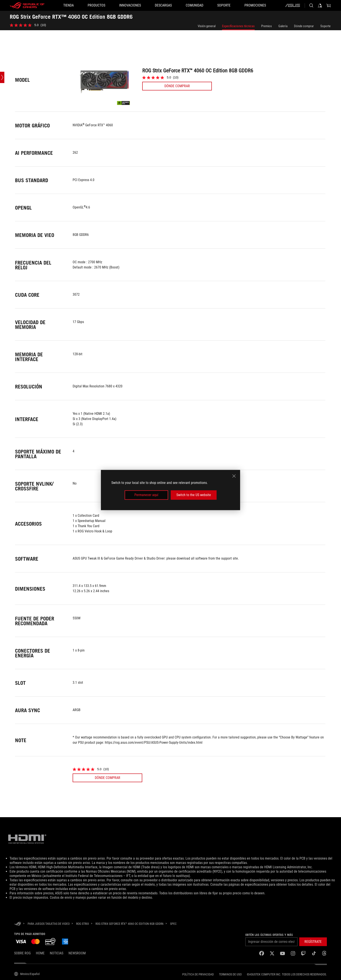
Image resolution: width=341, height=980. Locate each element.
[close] (234, 476)
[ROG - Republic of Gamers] (27, 5)
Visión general (207, 26)
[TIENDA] (69, 5)
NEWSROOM (77, 953)
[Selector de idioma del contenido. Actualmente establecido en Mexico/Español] (27, 974)
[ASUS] (293, 5)
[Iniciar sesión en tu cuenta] (320, 5)
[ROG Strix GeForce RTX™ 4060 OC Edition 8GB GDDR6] (130, 924)
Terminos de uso (230, 974)
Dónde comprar (304, 26)
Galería (283, 26)
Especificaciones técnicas (238, 26)
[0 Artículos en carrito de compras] (329, 5)
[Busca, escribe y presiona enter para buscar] (311, 5)
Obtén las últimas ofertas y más (269, 935)
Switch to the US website (194, 495)
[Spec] (173, 924)
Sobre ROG (22, 953)
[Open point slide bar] (2, 77)
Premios (267, 26)
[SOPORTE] (224, 5)
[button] (96, 5)
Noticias (57, 953)
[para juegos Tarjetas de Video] (49, 924)
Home (40, 953)
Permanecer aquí (146, 495)
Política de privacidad (198, 974)
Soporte (325, 26)
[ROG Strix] (83, 924)
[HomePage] (18, 924)
